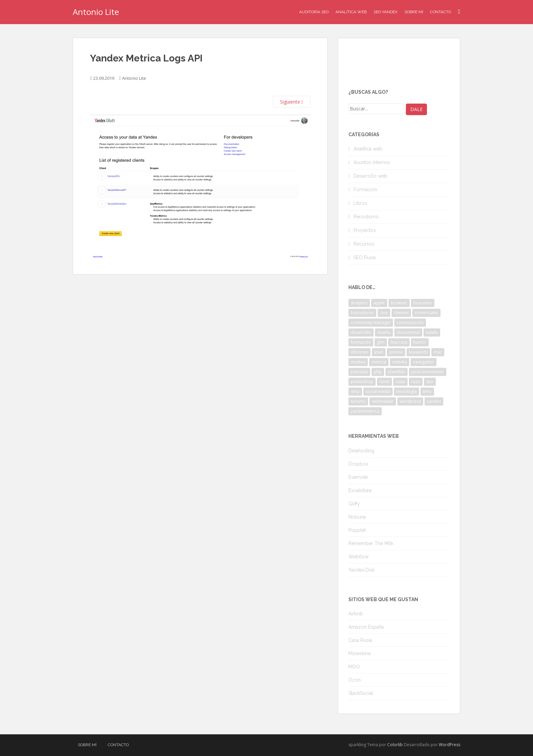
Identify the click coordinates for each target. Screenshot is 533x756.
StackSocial (361, 693)
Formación (365, 190)
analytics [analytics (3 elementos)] (359, 303)
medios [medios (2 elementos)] (358, 362)
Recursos (364, 244)
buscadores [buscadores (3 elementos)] (362, 313)
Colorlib (395, 745)
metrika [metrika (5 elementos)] (400, 362)
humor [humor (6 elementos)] (420, 342)
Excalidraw (360, 490)
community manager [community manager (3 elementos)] (371, 322)
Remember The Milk (371, 543)
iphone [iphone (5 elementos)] (396, 352)
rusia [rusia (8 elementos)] (400, 382)
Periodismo (366, 217)
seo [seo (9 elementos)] (430, 382)
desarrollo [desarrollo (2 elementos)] (361, 332)
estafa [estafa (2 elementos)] (432, 332)
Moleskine (360, 653)
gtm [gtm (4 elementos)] (381, 342)
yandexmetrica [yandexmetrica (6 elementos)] (365, 411)
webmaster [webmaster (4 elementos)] (383, 401)
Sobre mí (414, 12)
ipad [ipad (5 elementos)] (379, 352)
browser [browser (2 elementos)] (399, 303)
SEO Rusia (365, 257)
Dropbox (358, 464)
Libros (360, 203)
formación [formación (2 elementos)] (361, 342)
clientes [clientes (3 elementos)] (401, 313)
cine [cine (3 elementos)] (384, 313)
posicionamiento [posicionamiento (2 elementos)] (428, 372)
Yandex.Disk (362, 570)
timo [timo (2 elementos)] (427, 391)
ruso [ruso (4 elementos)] (416, 382)
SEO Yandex (386, 12)
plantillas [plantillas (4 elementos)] (397, 372)
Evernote (358, 477)
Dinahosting (361, 451)
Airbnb (356, 614)
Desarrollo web (371, 176)
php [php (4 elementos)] (378, 372)
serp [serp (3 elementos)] (355, 391)
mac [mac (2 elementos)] (438, 352)
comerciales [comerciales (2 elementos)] (426, 313)
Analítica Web (351, 12)
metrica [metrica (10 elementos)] (379, 362)
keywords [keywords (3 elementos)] (418, 352)
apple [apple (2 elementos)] (379, 303)
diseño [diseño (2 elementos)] (384, 332)
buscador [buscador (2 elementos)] (423, 303)
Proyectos (365, 230)
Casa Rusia (360, 640)
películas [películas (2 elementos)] (359, 372)
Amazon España (366, 627)
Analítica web (368, 149)
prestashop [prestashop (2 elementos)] (362, 382)
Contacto (441, 12)
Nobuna (357, 517)
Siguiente (292, 102)
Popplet (357, 530)
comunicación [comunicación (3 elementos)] (410, 322)
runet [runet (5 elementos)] (384, 382)
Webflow (358, 557)
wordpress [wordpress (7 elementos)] (410, 401)
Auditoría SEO (314, 12)
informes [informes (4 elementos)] (359, 352)
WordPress (450, 745)
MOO (354, 667)
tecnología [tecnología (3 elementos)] (407, 391)
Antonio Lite (96, 12)
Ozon (355, 680)
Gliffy (354, 504)
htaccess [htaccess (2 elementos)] (399, 342)
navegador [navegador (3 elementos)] (424, 362)
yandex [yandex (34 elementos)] (434, 401)
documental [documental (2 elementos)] (408, 332)
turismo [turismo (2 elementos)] (358, 401)
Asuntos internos (372, 162)
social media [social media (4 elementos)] (378, 391)
